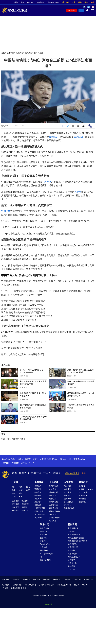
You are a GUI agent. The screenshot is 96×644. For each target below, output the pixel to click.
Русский (15, 463)
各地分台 (30, 2)
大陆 (14, 496)
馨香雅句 (67, 495)
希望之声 (50, 585)
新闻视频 (39, 482)
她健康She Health (86, 489)
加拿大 (21, 459)
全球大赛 (25, 510)
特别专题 (72, 524)
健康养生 (83, 482)
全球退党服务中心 (64, 585)
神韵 (16, 2)
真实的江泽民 (73, 547)
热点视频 (25, 501)
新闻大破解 (54, 502)
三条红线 (78, 137)
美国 (14, 490)
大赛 (22, 2)
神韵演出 (15, 510)
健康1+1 (82, 486)
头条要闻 (15, 501)
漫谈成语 (67, 499)
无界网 (5, 588)
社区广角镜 (39, 511)
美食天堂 (44, 538)
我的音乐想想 (45, 560)
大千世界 (44, 547)
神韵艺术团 (18, 585)
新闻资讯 (24, 473)
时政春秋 (53, 495)
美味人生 (44, 541)
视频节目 (10, 53)
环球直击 (38, 489)
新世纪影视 (15, 588)
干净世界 (40, 585)
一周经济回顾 (40, 508)
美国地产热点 (69, 508)
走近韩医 (82, 502)
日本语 (24, 463)
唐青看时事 (54, 508)
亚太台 (63, 459)
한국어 (32, 463)
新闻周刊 (38, 502)
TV (82, 10)
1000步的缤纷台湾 (46, 555)
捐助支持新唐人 (72, 473)
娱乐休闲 (45, 524)
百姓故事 (71, 560)
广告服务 (67, 580)
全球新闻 (38, 486)
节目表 (47, 473)
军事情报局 (54, 505)
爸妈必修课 (68, 502)
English (81, 459)
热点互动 (53, 489)
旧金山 (55, 459)
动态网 (85, 585)
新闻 (36, 53)
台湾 (21, 490)
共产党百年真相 (74, 535)
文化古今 (67, 505)
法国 (49, 459)
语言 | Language (53, 2)
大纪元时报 (29, 585)
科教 (21, 496)
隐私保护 (37, 580)
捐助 (80, 2)
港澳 (21, 487)
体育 (28, 490)
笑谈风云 (67, 489)
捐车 (86, 2)
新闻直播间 (72, 10)
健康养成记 (83, 495)
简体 (43, 2)
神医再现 (82, 499)
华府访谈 (38, 505)
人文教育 (68, 482)
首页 (3, 53)
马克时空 (53, 514)
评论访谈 (54, 482)
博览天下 (15, 507)
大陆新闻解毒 (54, 518)
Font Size (84, 126)
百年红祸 (71, 550)
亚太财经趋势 (40, 514)
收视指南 (27, 580)
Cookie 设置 (48, 604)
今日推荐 (25, 504)
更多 (25, 588)
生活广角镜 (44, 528)
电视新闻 (19, 53)
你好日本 (44, 531)
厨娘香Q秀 (44, 550)
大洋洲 (35, 459)
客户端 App (88, 580)
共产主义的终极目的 (76, 538)
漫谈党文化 (72, 563)
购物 (92, 2)
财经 (21, 493)
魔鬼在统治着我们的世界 (78, 541)
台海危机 (53, 137)
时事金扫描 (54, 492)
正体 (38, 2)
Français (6, 463)
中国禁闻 (38, 492)
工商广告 (71, 569)
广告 (74, 2)
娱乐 (28, 487)
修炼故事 (71, 566)
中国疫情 (6, 211)
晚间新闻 (28, 53)
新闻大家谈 (54, 486)
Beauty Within (45, 544)
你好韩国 (44, 535)
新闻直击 (38, 499)
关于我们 (17, 580)
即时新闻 (15, 504)
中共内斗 (7, 275)
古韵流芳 (67, 492)
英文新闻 (66, 2)
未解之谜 (67, 486)
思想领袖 (53, 499)
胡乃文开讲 (83, 492)
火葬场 (48, 182)
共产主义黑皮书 (74, 557)
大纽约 (13, 459)
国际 (14, 487)
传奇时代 (71, 531)
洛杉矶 (28, 459)
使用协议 (47, 580)
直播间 (57, 473)
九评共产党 (72, 544)
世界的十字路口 (55, 511)
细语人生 (53, 521)
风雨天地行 (72, 554)
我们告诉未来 (73, 528)
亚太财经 (38, 518)
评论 (14, 493)
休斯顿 (43, 459)
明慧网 (77, 585)
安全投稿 (57, 580)
